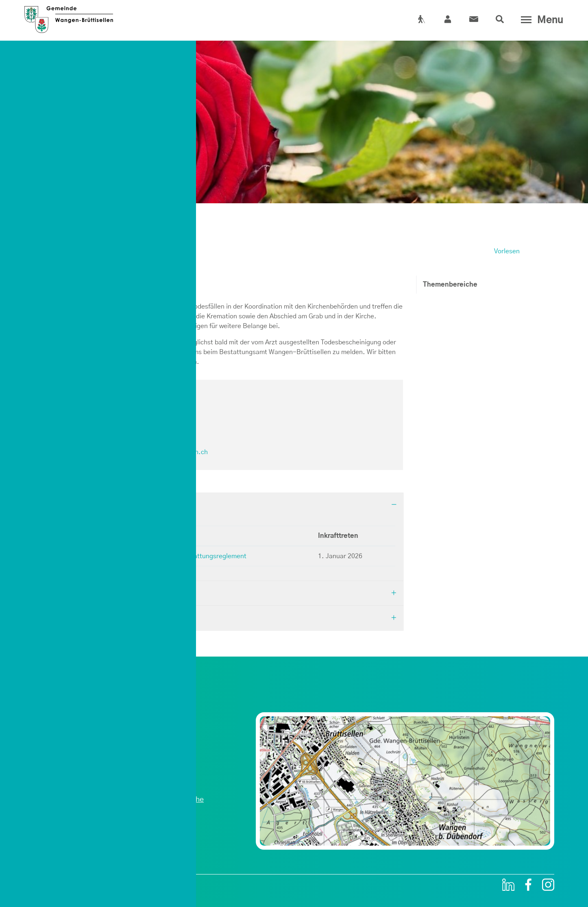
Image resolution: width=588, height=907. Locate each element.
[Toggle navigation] (540, 20)
